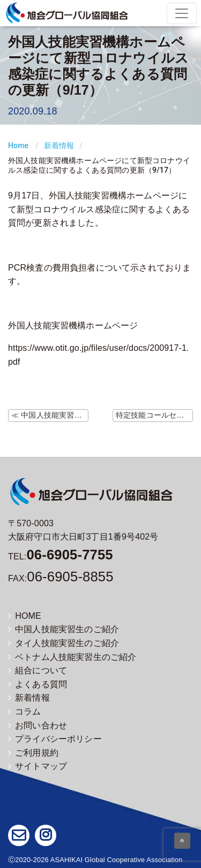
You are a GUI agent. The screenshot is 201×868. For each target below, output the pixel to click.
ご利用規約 (33, 753)
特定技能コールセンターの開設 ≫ (154, 415)
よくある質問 (38, 684)
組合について (38, 670)
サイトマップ (38, 766)
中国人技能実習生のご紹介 (64, 629)
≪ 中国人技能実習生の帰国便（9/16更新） (50, 415)
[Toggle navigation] (182, 13)
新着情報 (59, 145)
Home (18, 145)
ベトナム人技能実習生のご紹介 (72, 657)
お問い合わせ (38, 725)
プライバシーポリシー (55, 739)
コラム (25, 712)
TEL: (61, 556)
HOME (25, 616)
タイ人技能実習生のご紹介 (64, 643)
